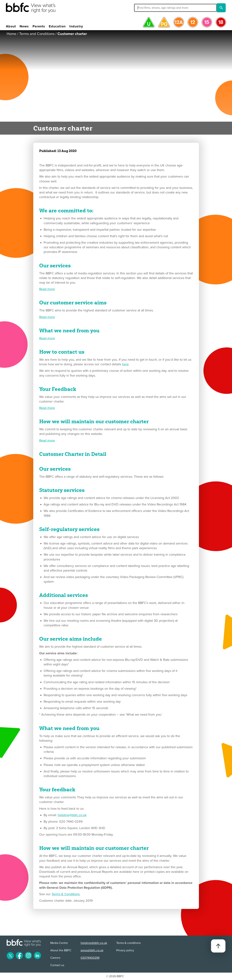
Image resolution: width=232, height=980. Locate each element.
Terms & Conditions (66, 894)
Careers (55, 958)
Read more (47, 289)
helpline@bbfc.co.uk (72, 815)
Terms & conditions (128, 943)
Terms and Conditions (37, 34)
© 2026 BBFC (115, 976)
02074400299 (90, 958)
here (125, 364)
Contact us (57, 965)
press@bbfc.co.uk (92, 950)
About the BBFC (61, 950)
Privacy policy (125, 950)
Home (11, 34)
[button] (149, 8)
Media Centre (59, 943)
